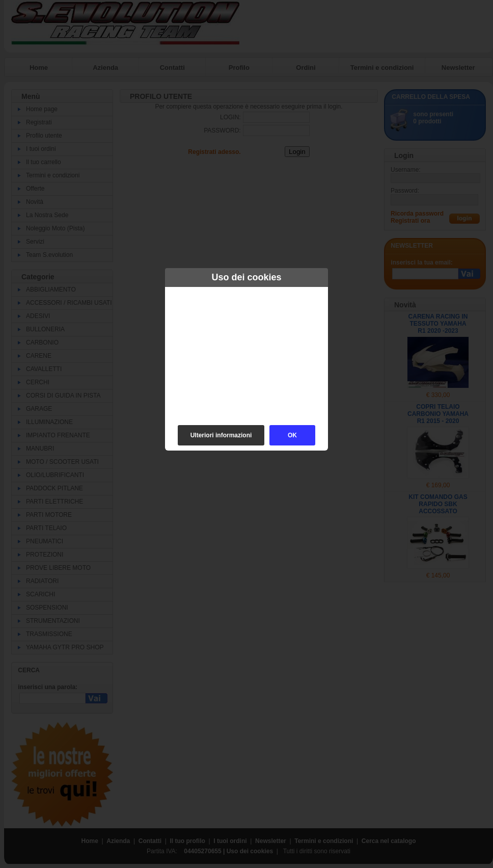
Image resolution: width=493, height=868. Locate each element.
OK (292, 435)
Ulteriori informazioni (221, 435)
